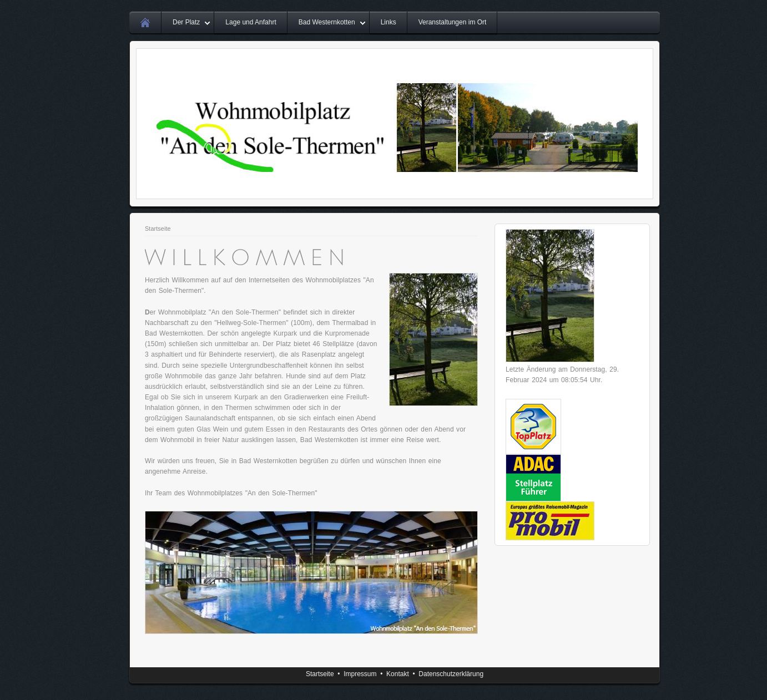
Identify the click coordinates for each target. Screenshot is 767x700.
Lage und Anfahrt (251, 22)
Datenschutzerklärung (451, 674)
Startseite (158, 229)
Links (388, 22)
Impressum (360, 674)
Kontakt (398, 674)
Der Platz (186, 22)
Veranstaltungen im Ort (453, 22)
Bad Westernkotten (327, 22)
